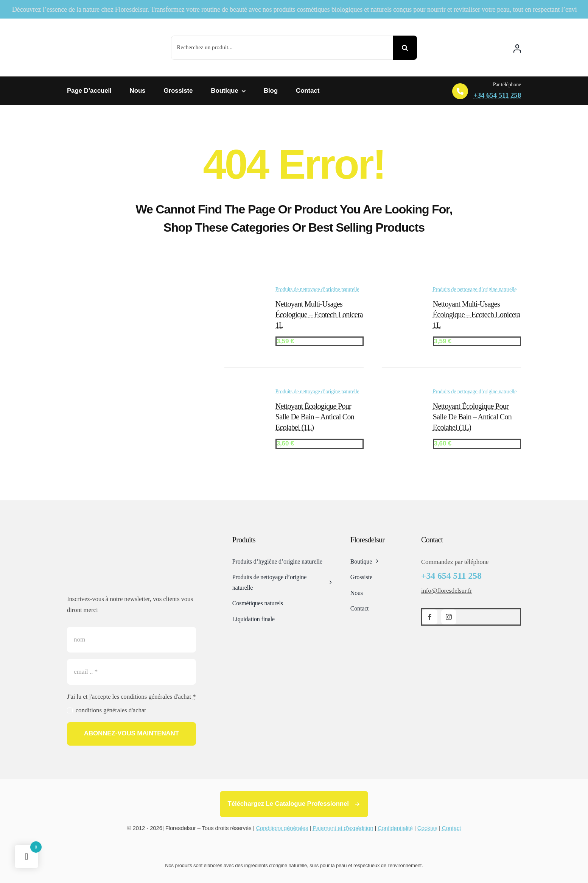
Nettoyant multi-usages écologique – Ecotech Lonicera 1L (319, 315)
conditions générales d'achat (111, 710)
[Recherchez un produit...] (282, 48)
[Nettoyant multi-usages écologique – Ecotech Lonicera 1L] (243, 292)
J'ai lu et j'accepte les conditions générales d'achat (131, 697)
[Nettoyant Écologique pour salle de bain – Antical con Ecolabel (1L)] (243, 394)
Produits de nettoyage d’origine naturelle (317, 289)
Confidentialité (395, 828)
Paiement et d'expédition (343, 828)
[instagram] (449, 617)
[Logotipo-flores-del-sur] (103, 26)
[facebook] (430, 617)
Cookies (427, 828)
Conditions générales (282, 828)
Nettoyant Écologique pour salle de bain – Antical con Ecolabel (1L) (315, 417)
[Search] (405, 48)
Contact (452, 828)
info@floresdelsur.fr (447, 591)
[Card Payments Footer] (294, 848)
